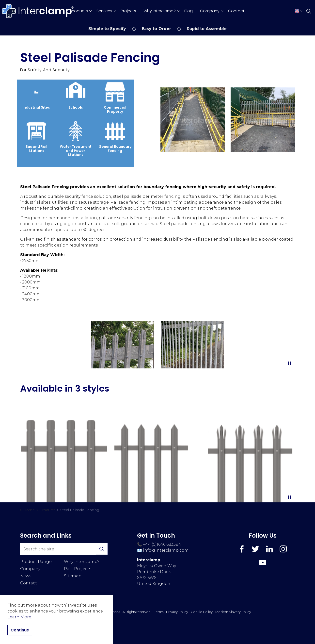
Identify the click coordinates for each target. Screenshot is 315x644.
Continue (20, 630)
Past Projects (78, 569)
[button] (193, 120)
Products (79, 11)
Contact (236, 11)
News (26, 576)
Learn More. (20, 617)
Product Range (36, 562)
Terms (159, 612)
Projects (128, 11)
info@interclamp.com (166, 550)
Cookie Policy (202, 612)
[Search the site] (64, 549)
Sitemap (73, 576)
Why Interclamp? (160, 11)
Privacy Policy (177, 612)
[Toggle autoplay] (289, 363)
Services (104, 11)
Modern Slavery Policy (233, 612)
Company (210, 11)
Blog (189, 11)
